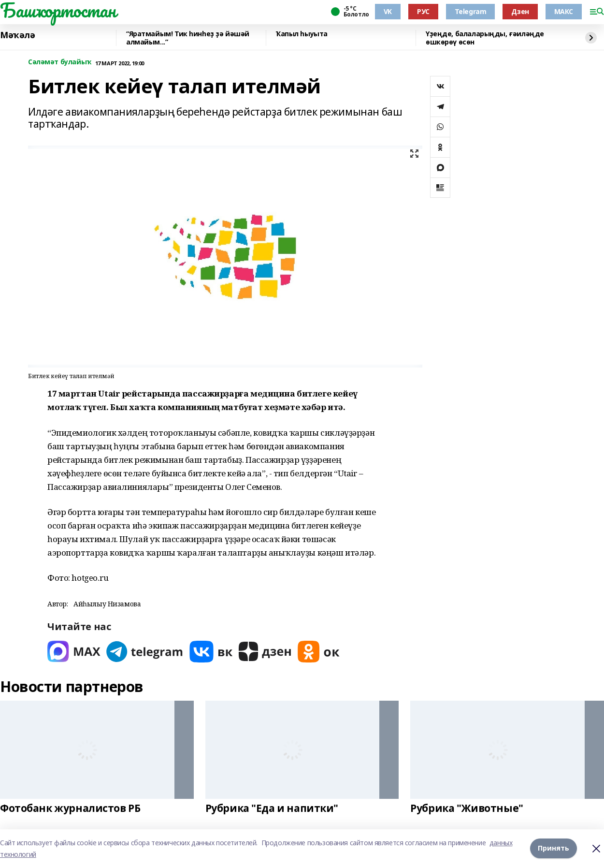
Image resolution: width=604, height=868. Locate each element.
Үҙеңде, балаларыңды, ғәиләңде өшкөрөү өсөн (485, 38)
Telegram (471, 11)
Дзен (520, 11)
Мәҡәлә (17, 35)
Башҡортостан (58, 10)
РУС (423, 11)
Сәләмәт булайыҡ (60, 62)
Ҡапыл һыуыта (302, 34)
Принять (554, 848)
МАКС (564, 11)
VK (388, 11)
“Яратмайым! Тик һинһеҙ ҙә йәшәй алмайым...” (188, 38)
